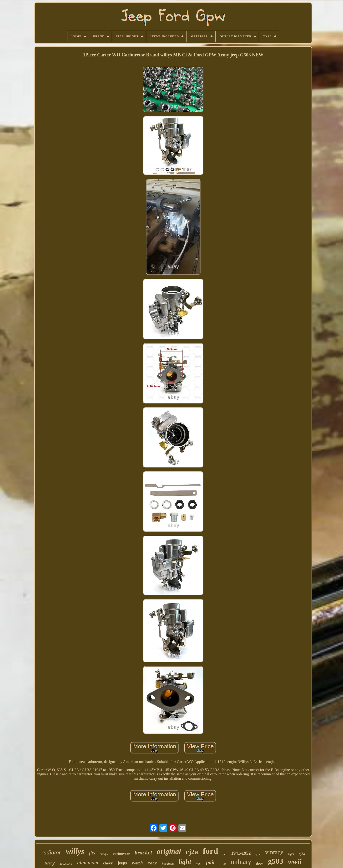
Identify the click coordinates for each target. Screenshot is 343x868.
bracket (143, 853)
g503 (276, 861)
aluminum (88, 862)
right (291, 854)
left (225, 854)
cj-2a (258, 855)
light (185, 862)
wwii (295, 861)
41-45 (223, 864)
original (169, 851)
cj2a (192, 852)
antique (104, 854)
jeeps (122, 863)
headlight (168, 864)
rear (152, 863)
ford (210, 851)
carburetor (121, 854)
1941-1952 (241, 853)
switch (137, 863)
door (260, 863)
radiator (51, 852)
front (199, 864)
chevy (108, 863)
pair (211, 862)
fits (92, 853)
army (50, 863)
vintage (274, 852)
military (241, 862)
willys (75, 851)
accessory (66, 864)
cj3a (302, 854)
